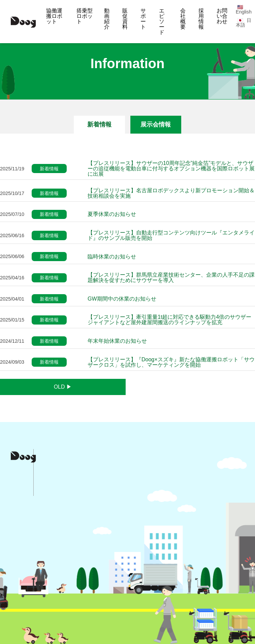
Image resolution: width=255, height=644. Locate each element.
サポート (143, 19)
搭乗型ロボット (85, 16)
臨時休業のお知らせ (112, 257)
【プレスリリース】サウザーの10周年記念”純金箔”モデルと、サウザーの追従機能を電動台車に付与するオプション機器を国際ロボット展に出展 (171, 169)
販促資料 (125, 19)
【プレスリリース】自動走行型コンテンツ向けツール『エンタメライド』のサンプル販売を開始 (171, 235)
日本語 (244, 23)
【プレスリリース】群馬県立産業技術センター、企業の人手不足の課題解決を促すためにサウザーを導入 (171, 278)
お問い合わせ (222, 16)
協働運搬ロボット (54, 16)
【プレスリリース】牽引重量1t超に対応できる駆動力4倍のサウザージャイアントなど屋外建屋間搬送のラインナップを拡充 (169, 320)
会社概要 (183, 19)
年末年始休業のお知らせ (117, 341)
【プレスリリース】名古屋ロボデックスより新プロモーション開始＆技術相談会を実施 (171, 193)
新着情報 (99, 124)
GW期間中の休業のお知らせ (122, 299)
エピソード (162, 21)
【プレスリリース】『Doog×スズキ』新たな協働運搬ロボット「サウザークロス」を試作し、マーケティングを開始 (171, 362)
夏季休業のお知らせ (112, 214)
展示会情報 (156, 124)
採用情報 (201, 19)
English (244, 12)
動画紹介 (107, 19)
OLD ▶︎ (63, 387)
